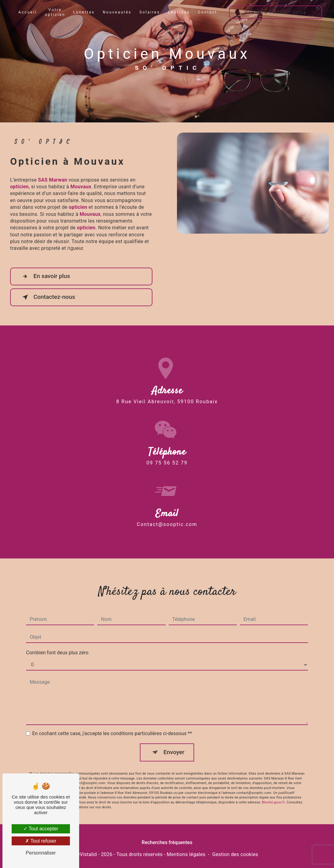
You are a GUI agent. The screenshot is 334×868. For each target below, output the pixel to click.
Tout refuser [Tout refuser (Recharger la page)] (41, 841)
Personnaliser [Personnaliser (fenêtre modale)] (41, 853)
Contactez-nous (48, 297)
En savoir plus (45, 276)
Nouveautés (117, 12)
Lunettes (84, 12)
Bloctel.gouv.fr (273, 793)
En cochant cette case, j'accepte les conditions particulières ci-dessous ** (112, 725)
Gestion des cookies (235, 854)
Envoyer (174, 743)
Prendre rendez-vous (276, 12)
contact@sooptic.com (167, 515)
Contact (207, 12)
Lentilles (179, 12)
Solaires (150, 12)
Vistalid (88, 854)
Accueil (28, 12)
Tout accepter (41, 829)
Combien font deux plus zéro (57, 644)
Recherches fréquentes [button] (167, 842)
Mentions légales (186, 854)
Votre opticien (55, 12)
